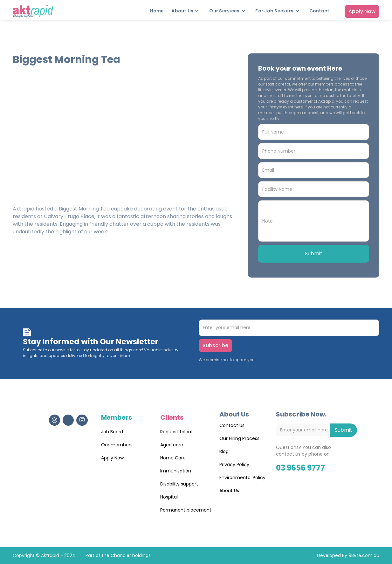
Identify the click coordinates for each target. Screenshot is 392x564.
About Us (229, 491)
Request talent (177, 432)
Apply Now (362, 11)
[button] (186, 11)
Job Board (112, 432)
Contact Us (232, 425)
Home (157, 11)
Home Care (173, 458)
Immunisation (176, 471)
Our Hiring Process (239, 438)
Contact (319, 11)
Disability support (179, 484)
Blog (224, 451)
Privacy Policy (234, 464)
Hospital (169, 497)
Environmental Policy (242, 478)
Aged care (172, 445)
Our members (117, 445)
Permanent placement (186, 510)
